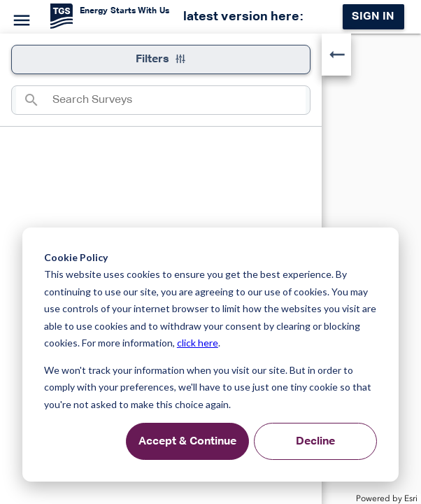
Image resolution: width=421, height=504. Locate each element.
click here (198, 343)
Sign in (373, 17)
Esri (411, 498)
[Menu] (20, 18)
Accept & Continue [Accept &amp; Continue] (187, 442)
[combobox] (179, 100)
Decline (315, 442)
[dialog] (210, 355)
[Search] (34, 100)
